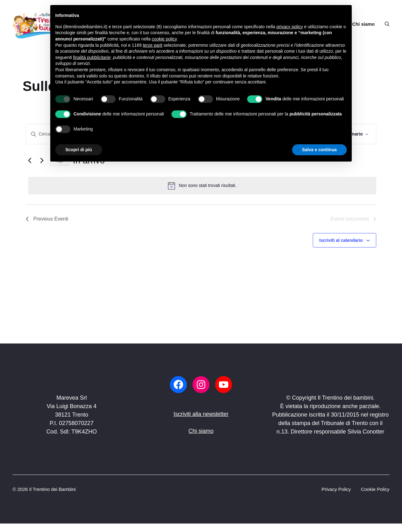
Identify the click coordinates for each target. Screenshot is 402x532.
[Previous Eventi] (30, 161)
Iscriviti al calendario (341, 240)
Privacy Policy (336, 489)
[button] (385, 24)
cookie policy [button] (164, 39)
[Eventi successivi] (42, 161)
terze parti (153, 45)
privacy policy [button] (290, 27)
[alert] (202, 186)
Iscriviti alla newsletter (201, 414)
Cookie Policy (375, 489)
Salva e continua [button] (319, 150)
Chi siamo (363, 24)
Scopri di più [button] (79, 150)
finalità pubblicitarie (92, 57)
